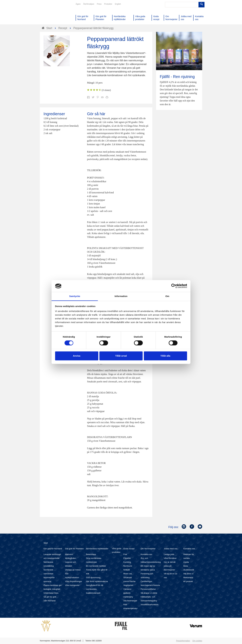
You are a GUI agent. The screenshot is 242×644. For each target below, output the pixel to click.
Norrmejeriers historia (150, 585)
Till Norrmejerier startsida (52, 14)
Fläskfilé (127, 558)
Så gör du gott (50, 597)
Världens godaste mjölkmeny (128, 593)
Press (99, 4)
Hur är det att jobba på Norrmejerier (170, 566)
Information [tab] (121, 296)
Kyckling (127, 562)
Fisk (125, 554)
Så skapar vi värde (149, 593)
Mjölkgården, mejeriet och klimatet (71, 562)
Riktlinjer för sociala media (189, 558)
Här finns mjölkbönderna (97, 581)
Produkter (108, 4)
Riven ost (127, 574)
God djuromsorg (93, 578)
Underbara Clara (51, 593)
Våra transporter (72, 585)
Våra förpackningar (74, 581)
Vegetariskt (128, 585)
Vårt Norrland (49, 601)
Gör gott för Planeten (74, 549)
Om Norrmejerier (148, 549)
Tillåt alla (165, 356)
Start (46, 543)
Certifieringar (146, 581)
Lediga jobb (169, 554)
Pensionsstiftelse (148, 589)
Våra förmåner (170, 558)
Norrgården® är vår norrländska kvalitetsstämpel (95, 589)
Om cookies (197, 641)
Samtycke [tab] (75, 296)
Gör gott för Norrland (53, 549)
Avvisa (77, 356)
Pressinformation (183, 641)
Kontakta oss (146, 554)
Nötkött (126, 570)
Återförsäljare (89, 4)
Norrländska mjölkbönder (97, 549)
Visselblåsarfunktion (149, 605)
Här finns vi (188, 574)
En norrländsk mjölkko (96, 566)
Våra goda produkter (117, 550)
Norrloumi (128, 566)
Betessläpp (91, 554)
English (118, 4)
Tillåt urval (121, 356)
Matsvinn (69, 554)
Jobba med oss (171, 549)
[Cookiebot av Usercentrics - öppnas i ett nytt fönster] (174, 286)
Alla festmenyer (130, 601)
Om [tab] (167, 296)
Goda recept (129, 549)
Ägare (78, 4)
